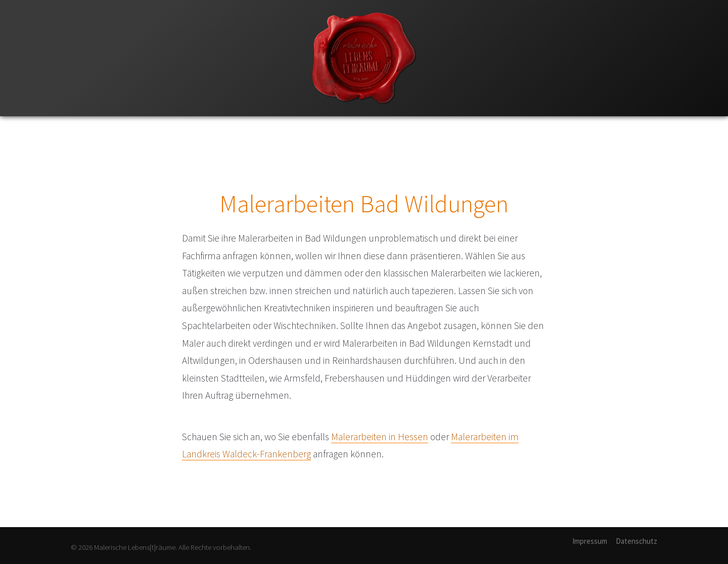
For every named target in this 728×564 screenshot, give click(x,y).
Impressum (590, 541)
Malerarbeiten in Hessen (380, 437)
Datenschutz (636, 541)
